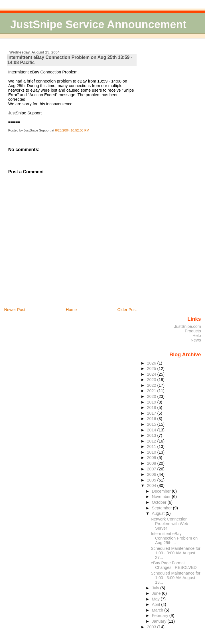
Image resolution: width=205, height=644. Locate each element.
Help (197, 336)
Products (193, 331)
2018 (152, 408)
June (157, 593)
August (159, 513)
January (160, 621)
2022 (152, 385)
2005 (152, 480)
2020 (152, 396)
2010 (152, 452)
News (196, 340)
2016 (152, 419)
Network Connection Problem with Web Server (170, 524)
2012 (152, 441)
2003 (152, 627)
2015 (152, 424)
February (161, 616)
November (162, 497)
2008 (152, 463)
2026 (152, 363)
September (163, 508)
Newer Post (15, 310)
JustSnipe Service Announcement (98, 24)
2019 (152, 402)
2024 (152, 374)
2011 (152, 447)
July (156, 588)
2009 (152, 458)
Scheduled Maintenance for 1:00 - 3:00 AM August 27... (176, 553)
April (157, 604)
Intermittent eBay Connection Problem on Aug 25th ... (174, 538)
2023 (152, 380)
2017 (152, 413)
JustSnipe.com (187, 326)
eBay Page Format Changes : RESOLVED (174, 565)
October (160, 502)
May (156, 599)
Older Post (127, 310)
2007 (152, 469)
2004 (152, 485)
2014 (152, 430)
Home (71, 310)
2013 (152, 435)
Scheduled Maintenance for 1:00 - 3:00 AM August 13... (176, 578)
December (162, 491)
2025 (152, 369)
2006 (152, 474)
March (158, 610)
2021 (152, 391)
